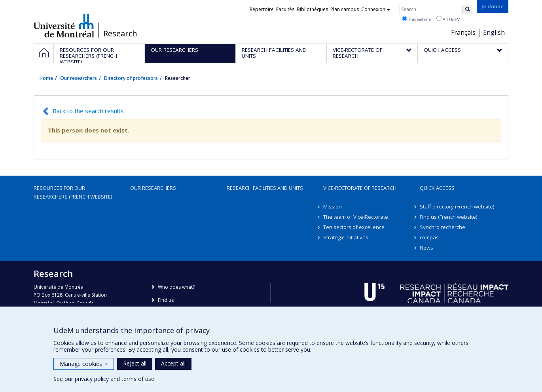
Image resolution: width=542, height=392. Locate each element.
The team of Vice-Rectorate (356, 217)
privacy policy (92, 379)
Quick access (437, 188)
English (494, 32)
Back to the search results (88, 111)
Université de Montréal (64, 26)
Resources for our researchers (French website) (73, 192)
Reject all (135, 363)
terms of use (138, 379)
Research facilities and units (265, 188)
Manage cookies (84, 364)
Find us (166, 300)
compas (429, 237)
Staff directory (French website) (457, 206)
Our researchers (79, 78)
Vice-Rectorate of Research (360, 188)
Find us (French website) (448, 217)
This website (416, 19)
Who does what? (176, 287)
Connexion (376, 9)
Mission (333, 206)
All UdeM (448, 19)
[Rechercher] (468, 9)
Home (46, 78)
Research (120, 34)
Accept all (173, 363)
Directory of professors (131, 78)
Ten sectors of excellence (354, 227)
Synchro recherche (443, 227)
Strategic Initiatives (346, 237)
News (426, 248)
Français (463, 32)
